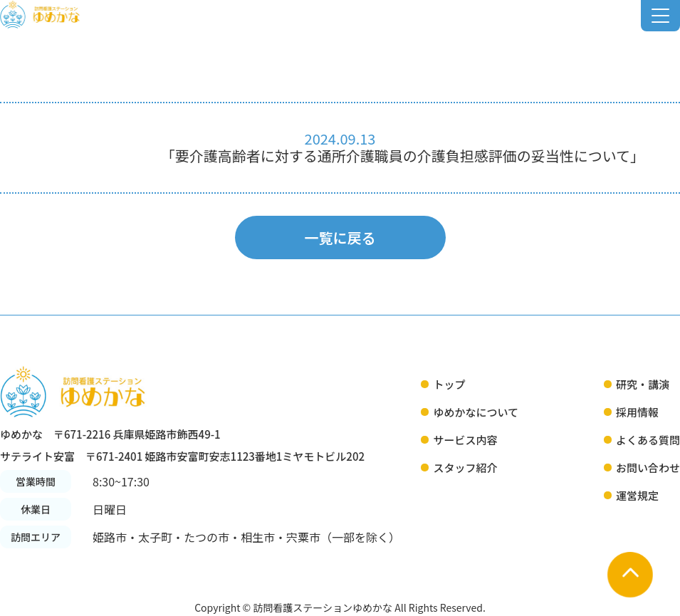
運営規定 (637, 495)
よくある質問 (648, 440)
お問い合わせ (648, 468)
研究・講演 (643, 384)
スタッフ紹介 (465, 468)
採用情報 (637, 412)
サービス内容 (465, 440)
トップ (449, 384)
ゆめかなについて (476, 412)
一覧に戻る (340, 237)
